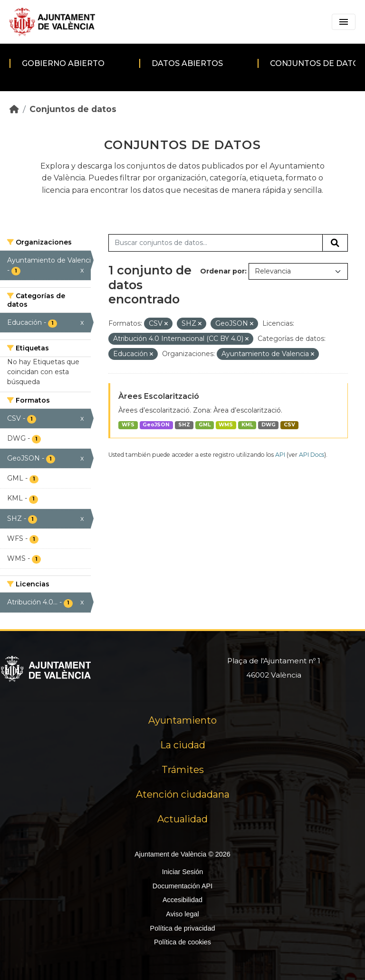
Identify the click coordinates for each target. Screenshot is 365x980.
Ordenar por (222, 271)
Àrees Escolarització (159, 396)
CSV (289, 425)
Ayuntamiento (182, 720)
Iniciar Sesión (182, 872)
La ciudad (183, 745)
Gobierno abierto (63, 63)
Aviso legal (182, 914)
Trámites (183, 770)
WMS (226, 425)
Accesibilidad (182, 900)
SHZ (184, 425)
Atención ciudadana (183, 794)
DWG (269, 425)
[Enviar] (335, 243)
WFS (128, 425)
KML (247, 425)
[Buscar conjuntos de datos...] (216, 243)
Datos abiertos (187, 63)
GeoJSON (156, 425)
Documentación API (182, 886)
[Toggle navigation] (344, 22)
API (280, 455)
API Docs (312, 455)
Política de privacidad (183, 928)
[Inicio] (14, 109)
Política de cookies (182, 942)
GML (205, 425)
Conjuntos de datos (73, 109)
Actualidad (182, 819)
